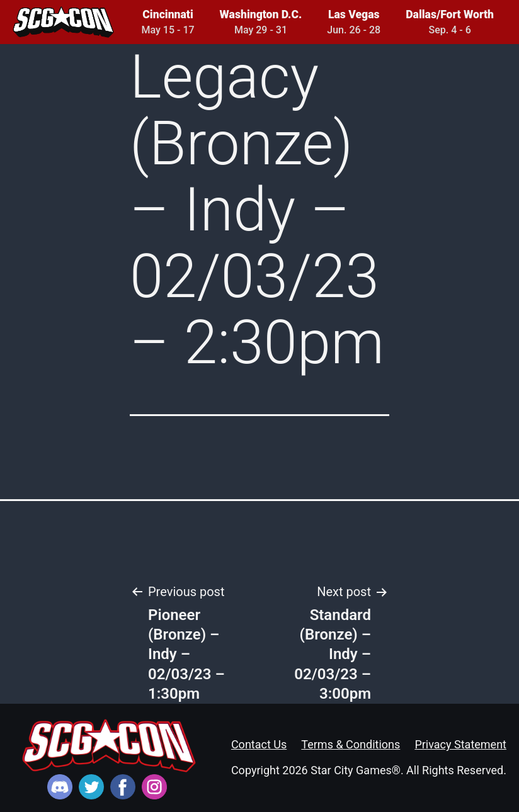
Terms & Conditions (351, 744)
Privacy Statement (460, 744)
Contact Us (259, 744)
